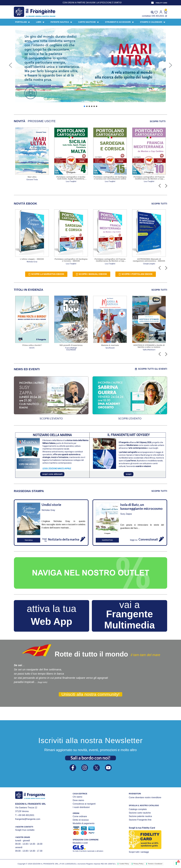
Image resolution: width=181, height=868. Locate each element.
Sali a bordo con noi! (90, 758)
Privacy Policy (138, 864)
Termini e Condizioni (155, 864)
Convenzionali (148, 539)
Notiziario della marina (64, 539)
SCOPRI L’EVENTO (51, 418)
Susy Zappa (126, 514)
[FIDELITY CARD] (152, 3)
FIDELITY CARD (161, 3)
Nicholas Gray (48, 510)
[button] (10, 65)
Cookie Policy (124, 864)
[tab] (20, 121)
